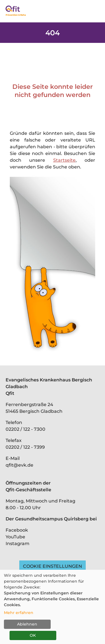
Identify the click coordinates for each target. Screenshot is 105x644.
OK (33, 635)
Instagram (17, 544)
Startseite (64, 160)
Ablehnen (27, 624)
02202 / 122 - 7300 (25, 429)
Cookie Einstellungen (53, 566)
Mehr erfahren (19, 613)
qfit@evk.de (19, 465)
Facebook (17, 530)
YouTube (15, 537)
